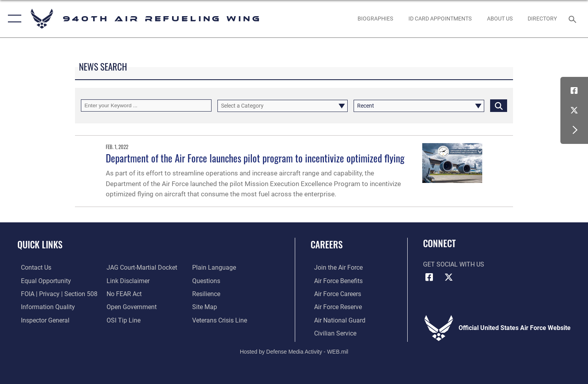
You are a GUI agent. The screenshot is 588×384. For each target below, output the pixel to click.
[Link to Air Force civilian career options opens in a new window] (332, 332)
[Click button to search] (499, 105)
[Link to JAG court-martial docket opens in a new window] (141, 267)
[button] (13, 19)
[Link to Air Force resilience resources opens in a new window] (207, 293)
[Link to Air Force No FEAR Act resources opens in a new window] (123, 293)
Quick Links (40, 244)
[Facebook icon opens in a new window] (574, 91)
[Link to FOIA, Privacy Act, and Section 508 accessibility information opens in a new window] (56, 293)
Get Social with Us (454, 265)
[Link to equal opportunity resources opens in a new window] (42, 280)
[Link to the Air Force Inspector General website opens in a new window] (42, 319)
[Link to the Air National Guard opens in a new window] (336, 319)
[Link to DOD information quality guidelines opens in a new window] (44, 306)
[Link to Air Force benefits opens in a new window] (335, 280)
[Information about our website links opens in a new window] (127, 280)
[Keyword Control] (146, 105)
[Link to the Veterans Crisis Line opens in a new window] (221, 319)
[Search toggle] (574, 19)
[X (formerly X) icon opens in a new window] (574, 110)
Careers (327, 244)
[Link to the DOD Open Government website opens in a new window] (130, 306)
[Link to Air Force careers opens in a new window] (334, 293)
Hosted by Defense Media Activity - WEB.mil (294, 351)
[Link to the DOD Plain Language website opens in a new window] (215, 267)
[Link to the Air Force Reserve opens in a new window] (334, 306)
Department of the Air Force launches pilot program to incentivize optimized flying (255, 158)
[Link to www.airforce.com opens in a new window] (335, 267)
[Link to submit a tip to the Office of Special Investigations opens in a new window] (122, 319)
